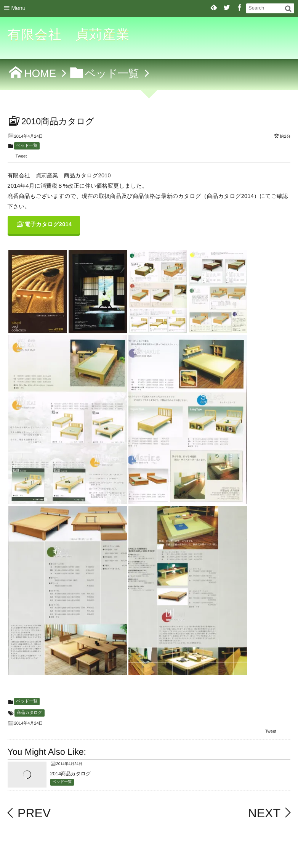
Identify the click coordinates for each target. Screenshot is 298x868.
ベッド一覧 (27, 146)
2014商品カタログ (70, 774)
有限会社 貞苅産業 (69, 35)
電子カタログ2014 (48, 225)
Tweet (21, 156)
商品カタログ (30, 713)
